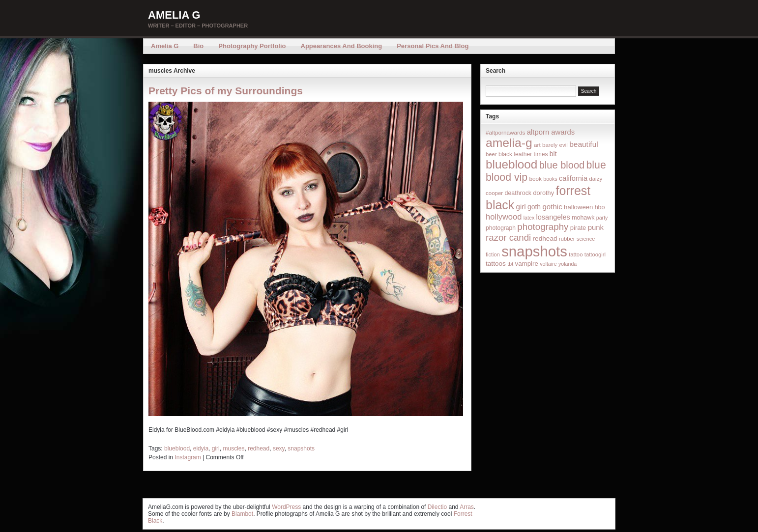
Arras (467, 507)
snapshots (301, 448)
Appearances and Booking (342, 46)
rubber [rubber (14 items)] (567, 239)
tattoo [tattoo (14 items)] (576, 254)
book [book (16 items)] (535, 179)
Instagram (188, 457)
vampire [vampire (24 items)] (526, 264)
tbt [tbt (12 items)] (510, 264)
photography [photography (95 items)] (543, 227)
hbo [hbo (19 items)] (600, 207)
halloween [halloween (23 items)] (578, 207)
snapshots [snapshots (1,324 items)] (534, 251)
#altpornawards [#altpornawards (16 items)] (505, 132)
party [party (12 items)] (602, 218)
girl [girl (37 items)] (521, 207)
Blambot (242, 514)
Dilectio (437, 507)
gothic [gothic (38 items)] (552, 207)
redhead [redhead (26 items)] (545, 238)
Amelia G (174, 15)
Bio (198, 46)
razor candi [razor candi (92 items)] (508, 238)
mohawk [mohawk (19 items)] (583, 218)
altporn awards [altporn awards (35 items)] (551, 132)
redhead (259, 448)
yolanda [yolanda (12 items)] (568, 264)
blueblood (177, 448)
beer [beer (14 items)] (491, 154)
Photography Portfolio (252, 46)
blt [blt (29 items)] (553, 154)
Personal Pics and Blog (433, 46)
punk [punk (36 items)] (596, 227)
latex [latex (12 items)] (529, 218)
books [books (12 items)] (550, 179)
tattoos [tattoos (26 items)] (496, 264)
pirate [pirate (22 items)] (578, 228)
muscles (233, 448)
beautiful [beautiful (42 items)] (584, 144)
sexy (279, 448)
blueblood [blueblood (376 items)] (511, 164)
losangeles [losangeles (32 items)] (553, 217)
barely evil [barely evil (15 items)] (555, 145)
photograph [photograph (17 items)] (501, 228)
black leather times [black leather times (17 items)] (523, 154)
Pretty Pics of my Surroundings (226, 91)
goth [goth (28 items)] (534, 207)
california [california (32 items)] (573, 178)
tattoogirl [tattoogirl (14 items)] (595, 254)
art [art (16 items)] (537, 145)
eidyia (201, 448)
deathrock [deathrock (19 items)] (518, 193)
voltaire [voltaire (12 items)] (548, 264)
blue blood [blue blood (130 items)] (562, 165)
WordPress (286, 507)
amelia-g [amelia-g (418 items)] (509, 143)
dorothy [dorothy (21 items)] (543, 193)
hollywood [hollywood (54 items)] (504, 217)
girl (216, 448)
